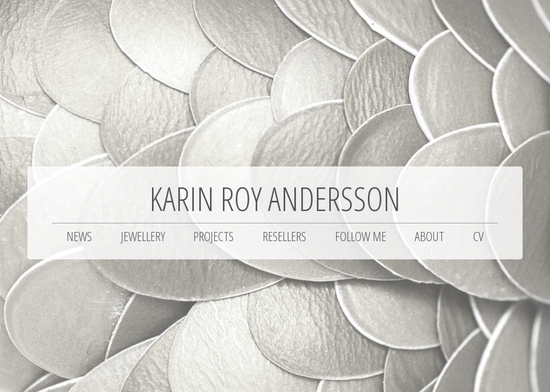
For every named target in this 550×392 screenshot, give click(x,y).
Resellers (284, 236)
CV (478, 236)
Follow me (361, 236)
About (429, 236)
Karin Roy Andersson (275, 199)
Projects (214, 236)
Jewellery (143, 236)
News (79, 236)
